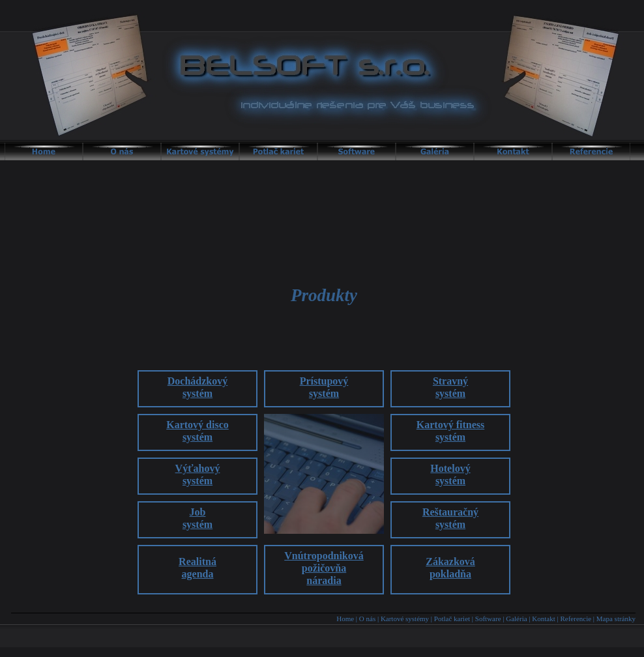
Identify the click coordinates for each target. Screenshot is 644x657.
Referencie (576, 619)
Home (345, 619)
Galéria (516, 619)
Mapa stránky (616, 619)
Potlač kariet (452, 619)
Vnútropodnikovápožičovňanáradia (324, 568)
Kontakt (543, 619)
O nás (367, 619)
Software (488, 619)
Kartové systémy (405, 619)
